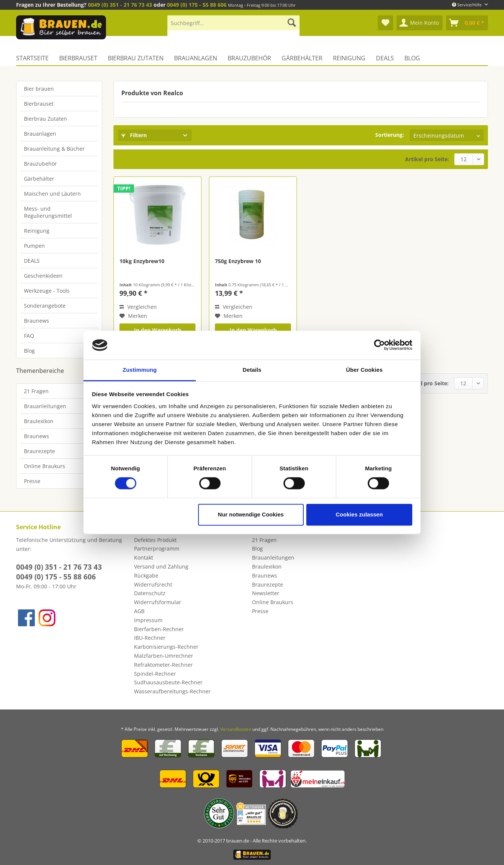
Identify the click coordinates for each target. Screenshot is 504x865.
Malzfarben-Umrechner (164, 656)
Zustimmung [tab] (140, 370)
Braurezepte (40, 451)
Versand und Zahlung (161, 566)
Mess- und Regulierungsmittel (48, 212)
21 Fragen (36, 391)
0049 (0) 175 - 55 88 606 (197, 5)
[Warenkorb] (467, 23)
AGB (139, 611)
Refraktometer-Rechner (163, 665)
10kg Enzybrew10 (142, 261)
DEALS (32, 261)
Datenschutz (150, 593)
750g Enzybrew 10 (238, 261)
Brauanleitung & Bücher (54, 149)
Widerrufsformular (158, 602)
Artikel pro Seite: (427, 159)
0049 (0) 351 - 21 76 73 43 (120, 5)
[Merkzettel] (385, 23)
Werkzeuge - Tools (47, 291)
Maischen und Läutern (52, 194)
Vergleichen (138, 307)
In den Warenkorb (158, 330)
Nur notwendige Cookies (251, 514)
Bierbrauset (39, 104)
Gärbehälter (39, 179)
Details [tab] (252, 370)
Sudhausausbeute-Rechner (168, 682)
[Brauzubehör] (249, 58)
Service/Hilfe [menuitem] (467, 5)
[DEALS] (385, 58)
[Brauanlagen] (196, 58)
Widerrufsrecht (153, 584)
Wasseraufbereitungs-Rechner (172, 691)
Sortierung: (390, 135)
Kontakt (144, 557)
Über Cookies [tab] (364, 370)
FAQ (29, 336)
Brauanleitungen (45, 406)
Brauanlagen (40, 134)
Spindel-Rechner (155, 674)
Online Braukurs (45, 466)
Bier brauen (39, 89)
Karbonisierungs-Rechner (166, 647)
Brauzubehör (40, 164)
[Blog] (412, 58)
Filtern (134, 135)
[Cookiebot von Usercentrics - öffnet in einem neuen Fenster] (379, 345)
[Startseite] (35, 58)
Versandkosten (236, 729)
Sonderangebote (45, 306)
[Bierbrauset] (78, 58)
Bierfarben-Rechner (159, 629)
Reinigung (37, 231)
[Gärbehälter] (302, 58)
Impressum (148, 620)
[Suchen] (292, 23)
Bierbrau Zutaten (45, 119)
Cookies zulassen (359, 514)
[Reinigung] (349, 58)
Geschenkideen (43, 276)
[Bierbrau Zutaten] (136, 58)
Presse (32, 481)
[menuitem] (233, 26)
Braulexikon (39, 421)
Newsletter (266, 593)
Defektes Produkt (155, 540)
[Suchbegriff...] (233, 23)
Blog (29, 351)
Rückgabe (146, 575)
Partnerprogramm (157, 548)
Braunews (37, 321)
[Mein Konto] (420, 23)
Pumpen (34, 246)
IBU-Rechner (150, 638)
